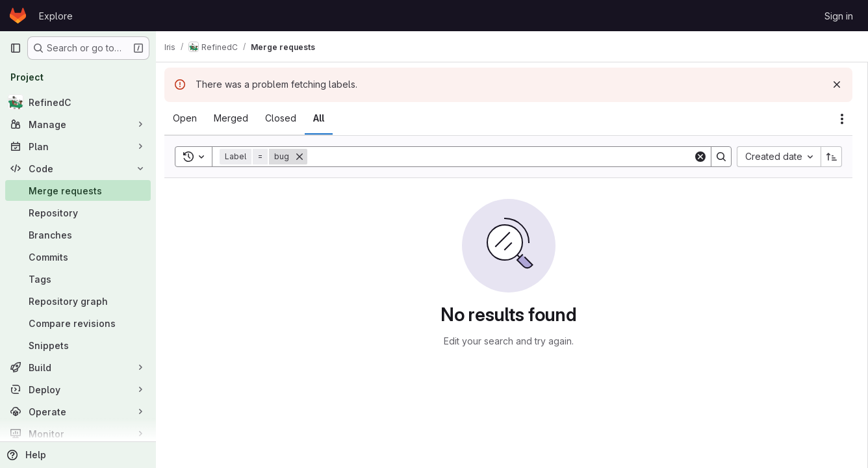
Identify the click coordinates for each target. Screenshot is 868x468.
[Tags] (78, 279)
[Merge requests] (78, 190)
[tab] (192, 118)
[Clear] (700, 157)
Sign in (839, 16)
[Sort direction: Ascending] (832, 157)
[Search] (504, 157)
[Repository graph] (78, 301)
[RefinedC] (78, 102)
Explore (56, 16)
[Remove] (307, 157)
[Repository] (78, 213)
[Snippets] (78, 345)
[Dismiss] (837, 84)
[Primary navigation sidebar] (16, 48)
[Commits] (78, 257)
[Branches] (78, 235)
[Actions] (842, 119)
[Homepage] (18, 16)
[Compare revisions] (78, 323)
